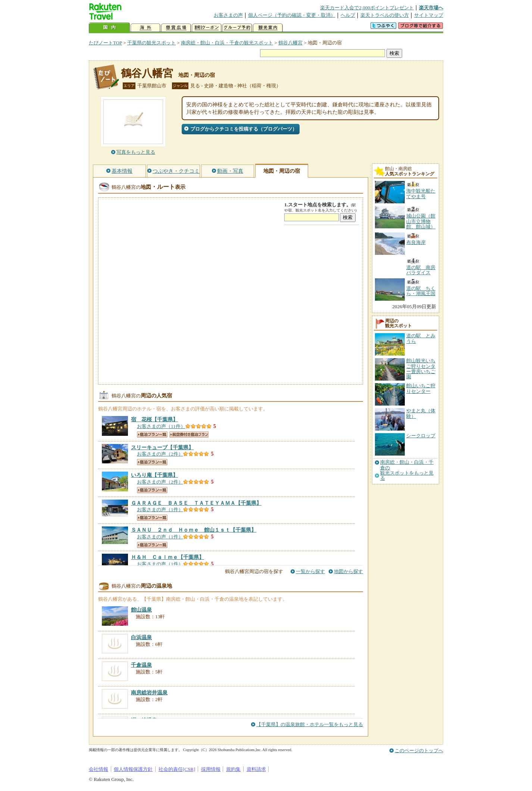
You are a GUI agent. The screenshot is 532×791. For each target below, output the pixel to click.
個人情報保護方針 (133, 769)
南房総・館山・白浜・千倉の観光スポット (227, 43)
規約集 (233, 769)
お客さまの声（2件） (160, 454)
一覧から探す (310, 571)
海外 (145, 28)
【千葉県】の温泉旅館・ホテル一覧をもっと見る (310, 724)
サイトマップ (429, 15)
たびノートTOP (105, 43)
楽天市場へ (431, 8)
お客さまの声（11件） (161, 426)
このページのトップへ (419, 751)
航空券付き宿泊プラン (189, 434)
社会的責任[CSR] (177, 769)
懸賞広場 (176, 28)
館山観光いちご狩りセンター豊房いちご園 (421, 369)
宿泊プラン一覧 (152, 434)
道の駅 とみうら (421, 338)
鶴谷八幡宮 (290, 43)
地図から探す (348, 571)
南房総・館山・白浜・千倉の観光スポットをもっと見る (407, 470)
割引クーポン (207, 28)
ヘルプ (348, 15)
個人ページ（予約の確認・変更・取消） (292, 15)
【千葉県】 (154, 419)
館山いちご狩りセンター (421, 388)
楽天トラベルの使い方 (385, 15)
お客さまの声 (228, 15)
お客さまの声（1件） (160, 509)
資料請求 (256, 769)
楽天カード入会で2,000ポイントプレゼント (367, 8)
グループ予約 (237, 28)
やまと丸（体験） (421, 413)
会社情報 (98, 769)
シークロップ (421, 436)
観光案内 (268, 28)
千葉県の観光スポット (151, 43)
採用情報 (211, 769)
